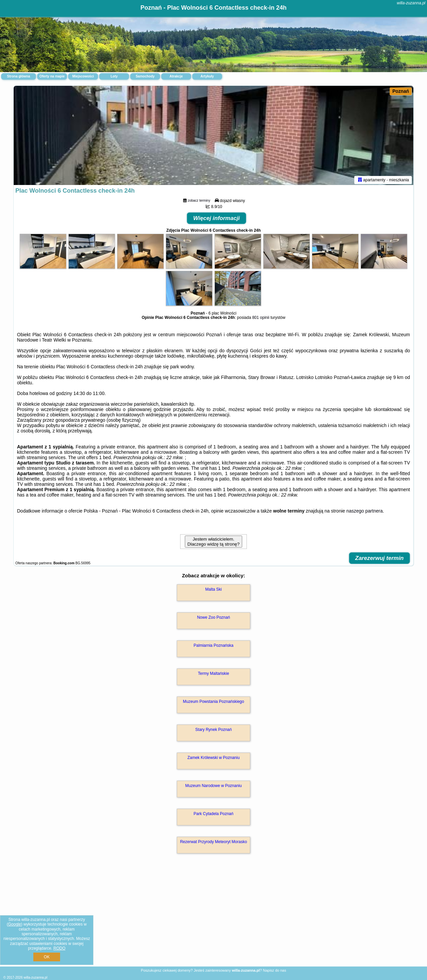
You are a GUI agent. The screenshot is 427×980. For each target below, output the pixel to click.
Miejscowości (83, 76)
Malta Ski (213, 590)
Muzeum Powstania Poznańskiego (213, 703)
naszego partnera (364, 512)
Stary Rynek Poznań (213, 731)
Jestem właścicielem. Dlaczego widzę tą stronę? (213, 543)
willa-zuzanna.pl (411, 3)
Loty (114, 76)
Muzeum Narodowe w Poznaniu (213, 787)
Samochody (145, 76)
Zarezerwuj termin (380, 559)
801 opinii (261, 319)
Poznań (401, 91)
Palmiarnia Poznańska (213, 646)
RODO (59, 948)
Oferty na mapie (52, 76)
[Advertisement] (213, 918)
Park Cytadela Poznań (213, 815)
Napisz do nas (275, 970)
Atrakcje (176, 76)
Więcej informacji (217, 219)
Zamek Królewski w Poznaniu (214, 759)
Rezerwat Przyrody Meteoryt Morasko (214, 843)
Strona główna (19, 76)
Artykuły (207, 76)
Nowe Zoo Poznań (214, 618)
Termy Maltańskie (213, 674)
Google (15, 924)
